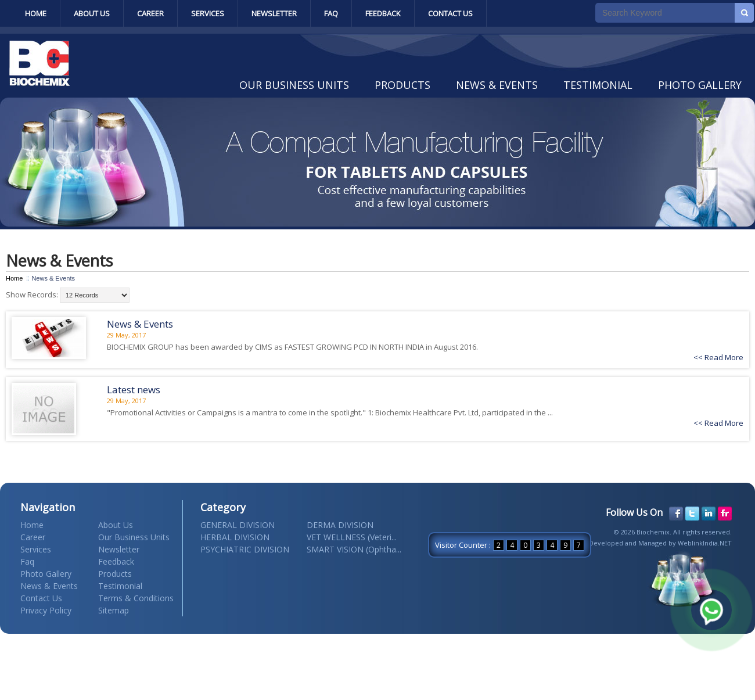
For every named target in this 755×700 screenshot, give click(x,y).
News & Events (497, 85)
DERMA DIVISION (340, 525)
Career (150, 13)
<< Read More (718, 357)
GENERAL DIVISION (238, 525)
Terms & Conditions (136, 598)
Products (402, 85)
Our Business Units (294, 85)
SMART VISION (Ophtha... (354, 549)
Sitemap (114, 610)
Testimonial (598, 85)
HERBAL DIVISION (235, 537)
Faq (331, 13)
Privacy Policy (46, 610)
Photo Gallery (700, 85)
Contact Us (450, 13)
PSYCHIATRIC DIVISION (245, 549)
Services (208, 13)
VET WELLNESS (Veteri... (352, 537)
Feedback (383, 13)
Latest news (134, 390)
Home (36, 13)
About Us (92, 13)
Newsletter (274, 13)
